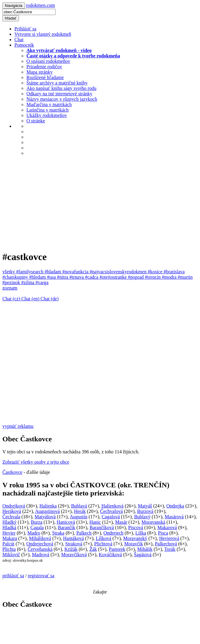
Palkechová (166, 544)
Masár (121, 522)
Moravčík (134, 544)
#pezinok (12, 282)
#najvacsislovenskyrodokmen (119, 272)
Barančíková (102, 527)
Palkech (84, 533)
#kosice (156, 272)
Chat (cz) (12, 299)
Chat (19, 40)
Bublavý (142, 517)
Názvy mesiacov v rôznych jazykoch (62, 99)
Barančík (67, 527)
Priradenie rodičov (44, 67)
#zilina (29, 282)
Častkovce (12, 472)
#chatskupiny (16, 277)
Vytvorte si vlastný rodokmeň (43, 34)
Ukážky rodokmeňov (47, 115)
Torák (170, 549)
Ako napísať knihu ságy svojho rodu (61, 88)
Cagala (37, 527)
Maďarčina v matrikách (49, 104)
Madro (34, 533)
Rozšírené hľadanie (45, 77)
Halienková (113, 506)
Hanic (95, 522)
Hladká (9, 527)
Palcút (8, 544)
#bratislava (174, 272)
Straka (58, 533)
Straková (74, 544)
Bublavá (79, 506)
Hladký (9, 522)
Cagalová (111, 517)
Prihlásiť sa (25, 29)
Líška (141, 533)
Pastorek (117, 549)
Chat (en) (31, 299)
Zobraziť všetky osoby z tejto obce (36, 462)
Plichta (9, 549)
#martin (185, 277)
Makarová (167, 527)
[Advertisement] (100, 203)
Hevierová (169, 538)
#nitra (63, 277)
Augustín (79, 517)
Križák (71, 549)
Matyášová (45, 517)
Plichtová (103, 544)
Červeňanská (40, 549)
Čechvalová (111, 511)
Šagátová (143, 555)
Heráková (12, 511)
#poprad (136, 277)
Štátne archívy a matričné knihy (57, 83)
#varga (42, 282)
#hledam (38, 277)
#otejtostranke (114, 277)
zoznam (10, 288)
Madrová (41, 555)
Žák (93, 549)
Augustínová (47, 511)
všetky (9, 272)
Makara (10, 538)
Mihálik (145, 549)
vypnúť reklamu (18, 426)
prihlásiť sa (13, 576)
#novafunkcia (76, 272)
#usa (52, 277)
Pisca (163, 533)
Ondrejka (175, 506)
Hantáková (73, 538)
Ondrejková (14, 506)
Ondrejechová (40, 544)
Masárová (174, 517)
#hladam (53, 272)
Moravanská (153, 522)
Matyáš (145, 506)
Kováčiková (110, 555)
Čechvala (11, 517)
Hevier (9, 533)
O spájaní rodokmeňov (48, 61)
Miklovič (11, 555)
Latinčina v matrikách (47, 110)
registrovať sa (41, 576)
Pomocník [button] (24, 45)
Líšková (104, 538)
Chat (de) (50, 299)
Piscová (136, 527)
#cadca (92, 277)
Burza (37, 522)
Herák (80, 511)
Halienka (48, 506)
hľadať (11, 18)
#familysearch (30, 272)
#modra (170, 277)
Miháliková (40, 538)
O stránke (36, 121)
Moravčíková (74, 555)
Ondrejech (113, 533)
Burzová (145, 511)
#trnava (77, 277)
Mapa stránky (40, 72)
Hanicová (66, 522)
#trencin (153, 277)
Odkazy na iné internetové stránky (59, 94)
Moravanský (135, 538)
